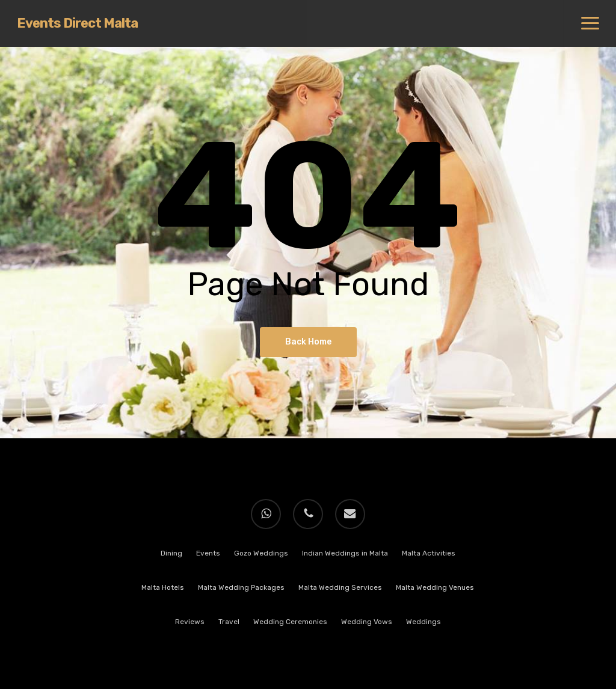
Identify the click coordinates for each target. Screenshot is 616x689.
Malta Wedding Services (340, 587)
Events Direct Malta (77, 23)
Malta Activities (429, 553)
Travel (229, 622)
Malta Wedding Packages (241, 587)
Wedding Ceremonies (290, 622)
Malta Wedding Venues (435, 587)
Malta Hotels (163, 587)
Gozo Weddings (261, 553)
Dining (171, 553)
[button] (590, 23)
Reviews (190, 622)
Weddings (423, 622)
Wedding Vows (367, 622)
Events (208, 553)
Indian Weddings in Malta (345, 553)
